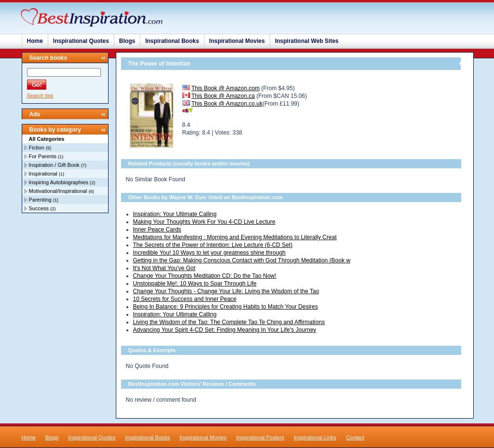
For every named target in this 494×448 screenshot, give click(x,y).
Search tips (40, 95)
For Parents (43, 156)
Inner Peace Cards (157, 230)
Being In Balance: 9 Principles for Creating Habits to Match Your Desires (226, 307)
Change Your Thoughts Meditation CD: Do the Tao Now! (205, 276)
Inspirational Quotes (81, 41)
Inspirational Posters (260, 437)
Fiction (37, 148)
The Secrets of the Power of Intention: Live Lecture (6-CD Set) (213, 245)
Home (35, 41)
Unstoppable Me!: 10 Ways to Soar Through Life (195, 284)
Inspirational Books (172, 41)
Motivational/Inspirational (58, 191)
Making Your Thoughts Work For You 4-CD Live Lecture (204, 222)
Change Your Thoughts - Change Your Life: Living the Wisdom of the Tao (226, 291)
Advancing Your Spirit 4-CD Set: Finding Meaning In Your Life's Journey (225, 330)
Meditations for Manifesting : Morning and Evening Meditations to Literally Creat (235, 237)
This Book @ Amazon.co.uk (227, 104)
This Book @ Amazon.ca (223, 96)
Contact (355, 437)
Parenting (40, 200)
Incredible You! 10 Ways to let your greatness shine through (209, 253)
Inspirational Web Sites (307, 41)
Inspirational (43, 174)
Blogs (127, 41)
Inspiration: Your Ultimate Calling (175, 214)
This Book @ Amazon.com (226, 88)
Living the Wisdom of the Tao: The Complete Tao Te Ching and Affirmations (229, 322)
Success (39, 208)
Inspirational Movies (237, 41)
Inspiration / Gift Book (54, 165)
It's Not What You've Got (164, 268)
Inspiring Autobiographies (59, 182)
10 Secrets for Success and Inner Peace (185, 299)
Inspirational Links (315, 437)
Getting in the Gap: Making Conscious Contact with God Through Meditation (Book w (242, 260)
